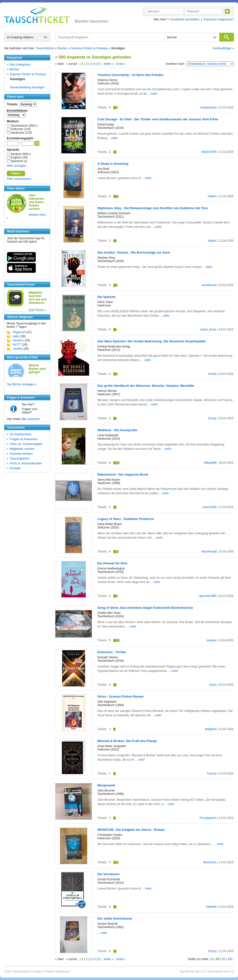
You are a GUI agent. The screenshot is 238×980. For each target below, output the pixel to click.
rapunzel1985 (208, 596)
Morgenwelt (106, 785)
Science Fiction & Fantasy (89, 48)
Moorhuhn (210, 862)
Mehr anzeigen (16, 166)
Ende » (121, 64)
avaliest (211, 640)
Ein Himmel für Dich (112, 563)
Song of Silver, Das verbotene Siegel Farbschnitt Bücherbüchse (145, 608)
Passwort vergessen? (219, 19)
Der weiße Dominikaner (115, 918)
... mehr (152, 94)
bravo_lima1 (208, 329)
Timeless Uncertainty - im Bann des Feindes (130, 75)
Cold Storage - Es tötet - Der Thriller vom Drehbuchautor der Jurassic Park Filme (158, 119)
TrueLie (212, 774)
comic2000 (209, 507)
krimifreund (209, 285)
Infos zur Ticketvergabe (26, 444)
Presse (49, 972)
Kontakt (15, 468)
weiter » (109, 64)
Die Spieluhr (107, 297)
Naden (212, 196)
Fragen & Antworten (24, 439)
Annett (212, 374)
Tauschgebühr (20, 458)
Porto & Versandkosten (26, 463)
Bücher (63, 48)
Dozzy (212, 418)
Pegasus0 (19, 332)
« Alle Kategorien (19, 64)
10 (211, 959)
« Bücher (13, 69)
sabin (16, 336)
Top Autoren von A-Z (221, 972)
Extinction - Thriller (112, 652)
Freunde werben (21, 454)
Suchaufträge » (223, 48)
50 (224, 959)
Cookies (37, 972)
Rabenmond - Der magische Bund (123, 474)
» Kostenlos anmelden (184, 19)
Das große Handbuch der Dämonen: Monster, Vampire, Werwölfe (146, 386)
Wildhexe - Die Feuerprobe (117, 430)
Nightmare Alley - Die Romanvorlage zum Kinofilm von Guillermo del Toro (153, 208)
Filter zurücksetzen (19, 179)
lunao (213, 685)
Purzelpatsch (208, 818)
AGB (7, 972)
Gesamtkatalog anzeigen (27, 87)
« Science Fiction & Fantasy (26, 74)
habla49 (211, 907)
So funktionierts (21, 434)
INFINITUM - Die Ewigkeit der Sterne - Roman (131, 830)
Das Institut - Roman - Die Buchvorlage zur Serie (134, 252)
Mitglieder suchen (22, 449)
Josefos (18, 349)
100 (230, 959)
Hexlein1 (18, 340)
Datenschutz (21, 972)
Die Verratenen (108, 874)
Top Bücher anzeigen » (22, 384)
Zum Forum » (37, 310)
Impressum (63, 972)
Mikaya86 (210, 463)
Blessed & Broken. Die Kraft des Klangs (127, 741)
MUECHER (209, 152)
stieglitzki (210, 729)
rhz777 (17, 345)
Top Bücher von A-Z (192, 972)
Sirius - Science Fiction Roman (121, 696)
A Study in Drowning (113, 164)
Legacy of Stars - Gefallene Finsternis (126, 519)
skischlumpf (209, 552)
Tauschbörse (45, 48)
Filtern (16, 173)
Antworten (33, 419)
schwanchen (208, 107)
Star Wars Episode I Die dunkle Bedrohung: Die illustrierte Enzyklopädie (151, 341)
